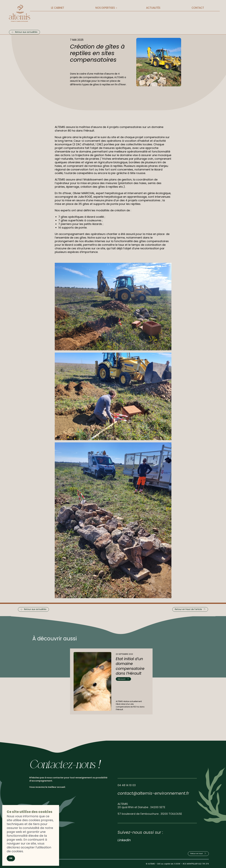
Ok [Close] (11, 858)
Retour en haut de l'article (188, 609)
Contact (198, 8)
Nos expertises (105, 8)
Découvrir (122, 679)
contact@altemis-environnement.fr (153, 793)
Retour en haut (197, 853)
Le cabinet (58, 8)
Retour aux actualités (26, 32)
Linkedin (124, 840)
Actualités (153, 8)
